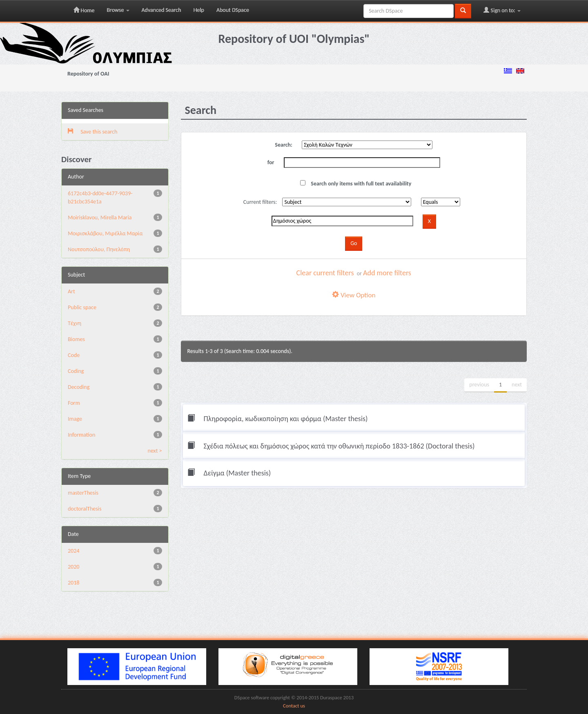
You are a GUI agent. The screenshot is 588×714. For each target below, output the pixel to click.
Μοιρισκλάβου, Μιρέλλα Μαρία (105, 233)
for (271, 162)
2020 (73, 567)
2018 (73, 583)
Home (84, 10)
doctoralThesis (85, 509)
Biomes (76, 339)
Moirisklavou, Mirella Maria (100, 218)
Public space (82, 307)
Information (81, 435)
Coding (76, 371)
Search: (284, 145)
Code (74, 355)
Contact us (294, 706)
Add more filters (387, 273)
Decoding (79, 387)
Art (71, 291)
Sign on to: (502, 10)
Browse (118, 10)
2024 (73, 551)
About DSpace (233, 10)
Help (199, 10)
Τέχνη (75, 323)
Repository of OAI (88, 74)
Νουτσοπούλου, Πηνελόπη (99, 249)
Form (74, 403)
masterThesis (83, 493)
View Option (354, 295)
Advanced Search (161, 10)
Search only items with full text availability (356, 184)
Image (75, 419)
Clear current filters (325, 273)
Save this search (92, 132)
